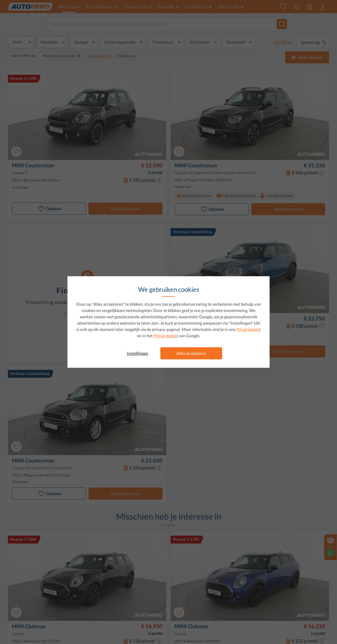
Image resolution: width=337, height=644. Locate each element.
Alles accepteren (191, 353)
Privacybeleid (248, 329)
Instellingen (138, 353)
